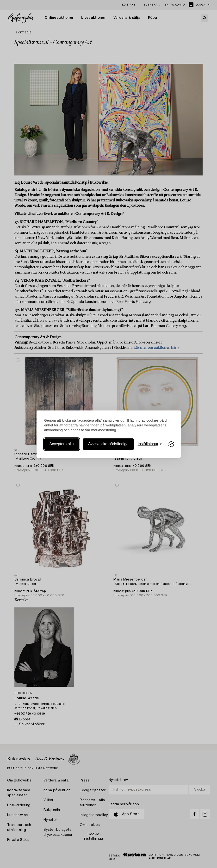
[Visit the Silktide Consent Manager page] (171, 444)
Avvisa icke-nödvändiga (108, 444)
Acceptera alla (62, 444)
